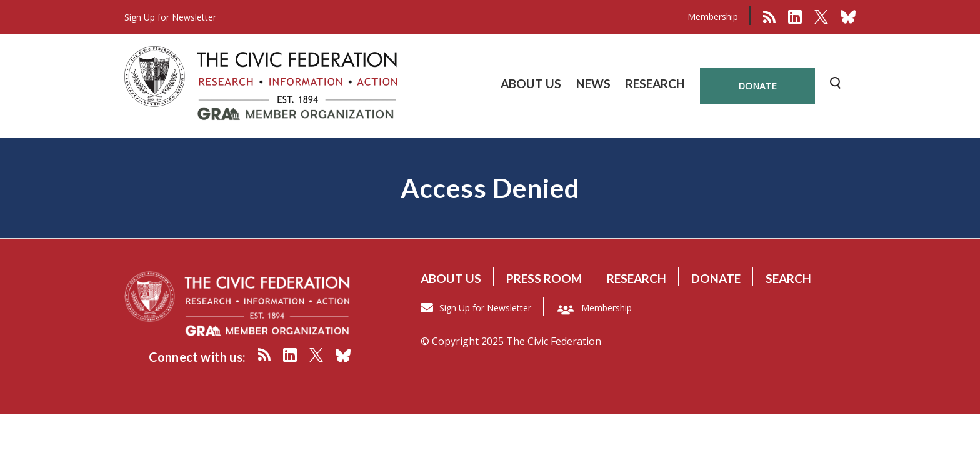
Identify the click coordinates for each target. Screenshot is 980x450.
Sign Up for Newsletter (485, 308)
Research (637, 278)
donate (757, 86)
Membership (713, 17)
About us (451, 278)
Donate (716, 278)
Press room (544, 278)
